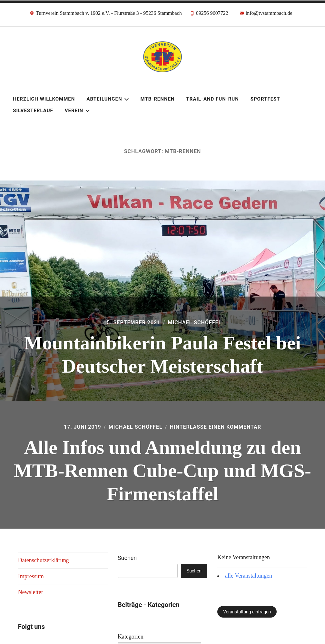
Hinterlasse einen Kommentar (216, 427)
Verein (77, 111)
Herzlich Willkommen (44, 99)
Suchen (127, 558)
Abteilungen (108, 99)
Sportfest (265, 99)
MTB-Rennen (158, 99)
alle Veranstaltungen (249, 576)
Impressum (31, 576)
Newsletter (31, 592)
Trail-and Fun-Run (212, 99)
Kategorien (131, 637)
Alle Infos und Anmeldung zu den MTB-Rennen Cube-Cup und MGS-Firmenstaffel (162, 471)
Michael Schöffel (195, 322)
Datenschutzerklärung (44, 560)
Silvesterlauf (33, 111)
